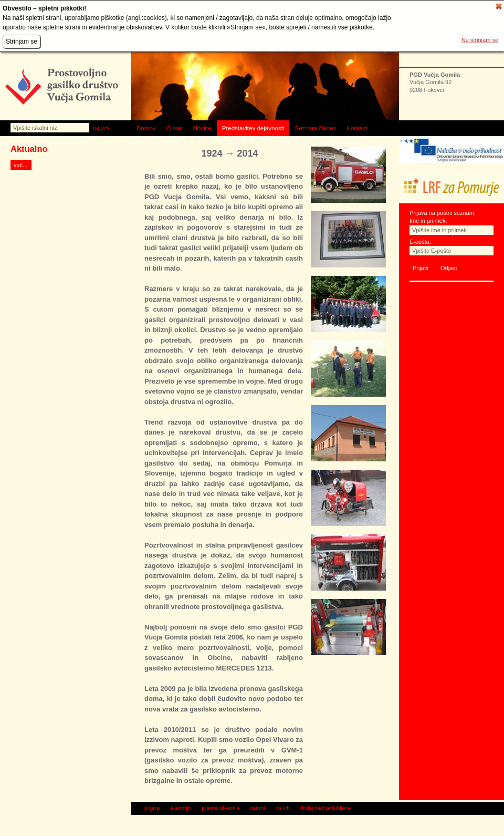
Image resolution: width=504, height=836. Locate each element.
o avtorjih (181, 808)
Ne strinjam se (480, 40)
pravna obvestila (220, 808)
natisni (258, 808)
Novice (202, 128)
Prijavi (421, 268)
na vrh (283, 808)
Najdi (99, 128)
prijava (152, 808)
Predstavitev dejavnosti (253, 128)
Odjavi (449, 268)
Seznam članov (315, 128)
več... (20, 165)
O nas (175, 128)
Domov (146, 128)
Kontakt (357, 128)
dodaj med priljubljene (325, 808)
